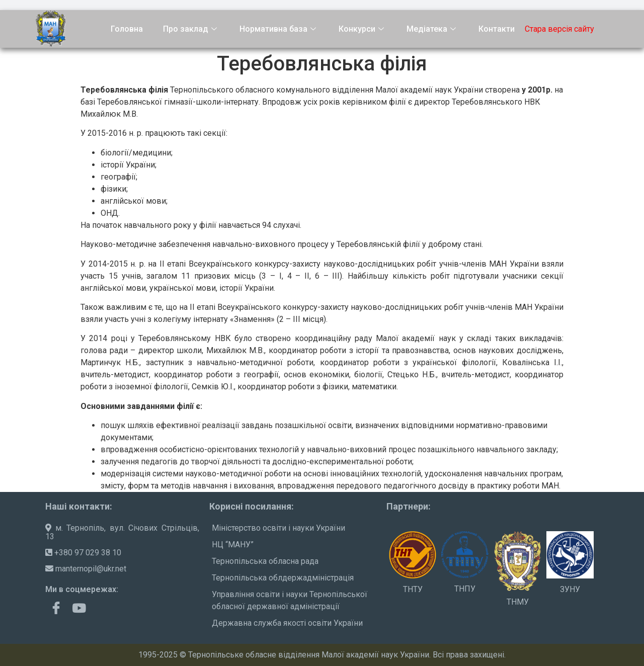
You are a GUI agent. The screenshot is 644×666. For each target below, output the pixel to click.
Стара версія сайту (559, 29)
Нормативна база (279, 29)
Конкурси (363, 29)
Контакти (497, 29)
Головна (127, 29)
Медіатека (432, 29)
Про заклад (191, 29)
